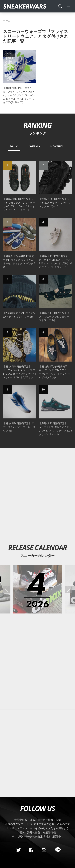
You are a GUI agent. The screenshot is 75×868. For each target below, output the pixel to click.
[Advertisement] (37, 492)
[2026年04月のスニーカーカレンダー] (37, 589)
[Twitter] (18, 850)
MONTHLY (57, 146)
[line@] (57, 850)
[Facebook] (31, 850)
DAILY (14, 146)
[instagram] (44, 850)
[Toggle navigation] (68, 6)
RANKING (37, 125)
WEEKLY (35, 146)
